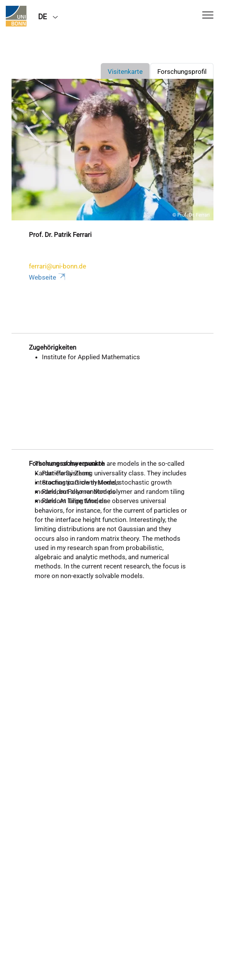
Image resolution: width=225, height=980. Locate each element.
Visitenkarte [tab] (125, 72)
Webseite (48, 277)
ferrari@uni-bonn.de (57, 266)
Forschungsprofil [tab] (182, 72)
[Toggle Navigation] (208, 16)
